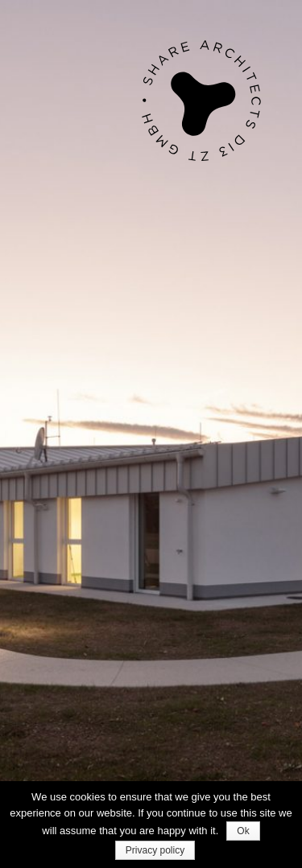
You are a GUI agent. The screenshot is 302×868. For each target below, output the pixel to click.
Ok (243, 831)
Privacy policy (155, 850)
